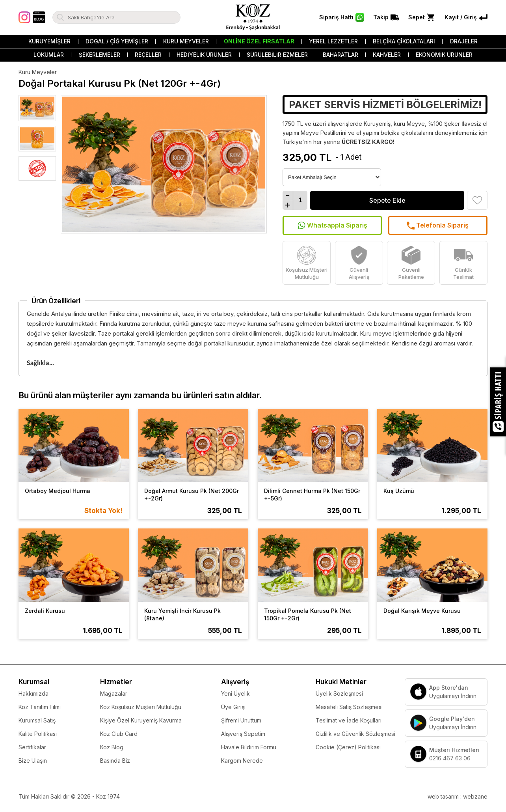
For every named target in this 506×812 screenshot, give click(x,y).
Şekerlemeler (100, 55)
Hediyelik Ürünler (204, 55)
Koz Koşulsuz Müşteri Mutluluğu (141, 707)
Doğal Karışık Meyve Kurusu (422, 611)
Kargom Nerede (242, 761)
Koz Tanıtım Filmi (40, 707)
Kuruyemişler (49, 41)
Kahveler (387, 55)
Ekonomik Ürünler (444, 55)
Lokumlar (49, 55)
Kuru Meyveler (186, 41)
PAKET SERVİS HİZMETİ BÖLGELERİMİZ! (385, 105)
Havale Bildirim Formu (249, 747)
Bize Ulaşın (33, 761)
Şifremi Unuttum (241, 720)
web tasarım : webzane (458, 796)
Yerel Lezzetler (333, 41)
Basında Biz (115, 761)
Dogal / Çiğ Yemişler (117, 41)
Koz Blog (112, 747)
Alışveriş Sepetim (243, 734)
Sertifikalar (32, 747)
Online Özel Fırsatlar (259, 41)
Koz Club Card (119, 734)
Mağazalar (114, 693)
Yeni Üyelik (235, 693)
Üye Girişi (233, 707)
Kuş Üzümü (399, 491)
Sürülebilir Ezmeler (277, 55)
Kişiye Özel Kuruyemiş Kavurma (141, 720)
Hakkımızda (33, 693)
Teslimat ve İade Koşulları (349, 720)
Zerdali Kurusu (45, 611)
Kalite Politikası (38, 734)
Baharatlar (340, 55)
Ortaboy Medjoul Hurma (58, 491)
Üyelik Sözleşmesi (339, 693)
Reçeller (148, 55)
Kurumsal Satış (37, 720)
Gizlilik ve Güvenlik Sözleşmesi (355, 734)
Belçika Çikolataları (404, 41)
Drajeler (464, 41)
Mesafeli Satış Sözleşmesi (349, 707)
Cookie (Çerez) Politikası (348, 747)
